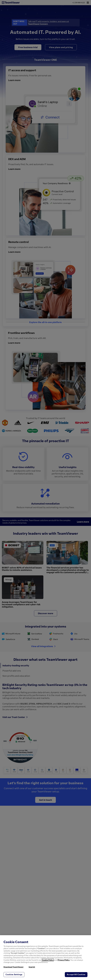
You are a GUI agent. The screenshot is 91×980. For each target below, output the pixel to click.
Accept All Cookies (76, 974)
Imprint (32, 967)
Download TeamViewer (14, 967)
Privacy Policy (64, 960)
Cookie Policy (48, 960)
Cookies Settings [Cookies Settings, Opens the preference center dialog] (14, 974)
